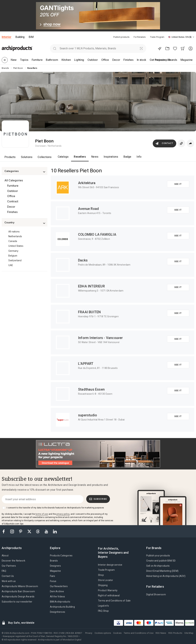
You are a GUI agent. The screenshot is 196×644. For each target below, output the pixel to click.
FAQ (4, 571)
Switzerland (15, 260)
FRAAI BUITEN (89, 312)
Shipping (103, 585)
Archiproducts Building (62, 607)
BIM (31, 37)
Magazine (55, 571)
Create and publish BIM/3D (161, 561)
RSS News (161, 633)
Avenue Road (88, 209)
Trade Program (157, 37)
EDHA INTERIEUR (91, 286)
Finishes (12, 212)
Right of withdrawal (109, 595)
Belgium (13, 256)
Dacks (83, 260)
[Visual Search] (141, 48)
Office (11, 196)
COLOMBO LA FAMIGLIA (97, 234)
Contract (13, 201)
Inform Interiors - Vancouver (100, 338)
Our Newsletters (59, 586)
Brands (54, 561)
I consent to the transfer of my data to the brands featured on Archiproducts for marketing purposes (55, 508)
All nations (14, 231)
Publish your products (158, 556)
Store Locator (106, 580)
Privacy (89, 633)
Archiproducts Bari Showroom (18, 591)
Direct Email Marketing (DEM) (162, 571)
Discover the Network (13, 561)
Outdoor (13, 191)
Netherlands (15, 236)
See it (178, 184)
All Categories (14, 180)
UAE (11, 265)
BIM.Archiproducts (60, 602)
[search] (55, 48)
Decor (11, 207)
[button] (181, 37)
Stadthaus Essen (91, 389)
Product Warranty (108, 590)
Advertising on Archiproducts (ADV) (166, 576)
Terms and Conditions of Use (138, 633)
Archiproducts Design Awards (18, 597)
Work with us (9, 581)
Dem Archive (57, 591)
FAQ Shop (103, 611)
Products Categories (61, 556)
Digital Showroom (156, 594)
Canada (13, 241)
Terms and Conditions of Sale (114, 601)
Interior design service (110, 565)
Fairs (53, 576)
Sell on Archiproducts (158, 566)
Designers (55, 566)
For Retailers (140, 37)
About (5, 556)
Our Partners (9, 566)
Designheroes (58, 612)
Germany (13, 251)
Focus (53, 581)
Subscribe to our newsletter (17, 602)
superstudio (88, 415)
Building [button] (20, 37)
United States (16, 246)
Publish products (121, 37)
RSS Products (175, 633)
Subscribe (98, 499)
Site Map (189, 633)
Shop (101, 575)
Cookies (117, 633)
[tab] (193, 37)
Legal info (103, 606)
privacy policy (63, 514)
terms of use (42, 514)
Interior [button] (6, 37)
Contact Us (8, 576)
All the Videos (58, 597)
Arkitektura (87, 183)
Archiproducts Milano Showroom (20, 586)
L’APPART (86, 364)
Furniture (13, 186)
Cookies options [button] (103, 633)
